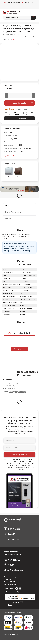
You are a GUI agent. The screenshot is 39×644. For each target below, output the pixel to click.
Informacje (14, 529)
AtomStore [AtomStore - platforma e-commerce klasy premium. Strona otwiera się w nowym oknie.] (16, 634)
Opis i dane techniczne (11, 156)
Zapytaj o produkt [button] (20, 118)
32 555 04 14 (29, 3)
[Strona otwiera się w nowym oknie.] (17, 588)
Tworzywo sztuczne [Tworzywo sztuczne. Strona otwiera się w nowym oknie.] (27, 299)
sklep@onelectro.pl (14, 3)
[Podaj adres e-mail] (19, 448)
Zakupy (12, 534)
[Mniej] (6, 96)
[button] (23, 113)
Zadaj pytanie (20, 349)
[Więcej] (34, 96)
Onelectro (14, 539)
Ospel (32, 37)
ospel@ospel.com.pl (17, 392)
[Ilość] (20, 96)
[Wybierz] (5, 460)
